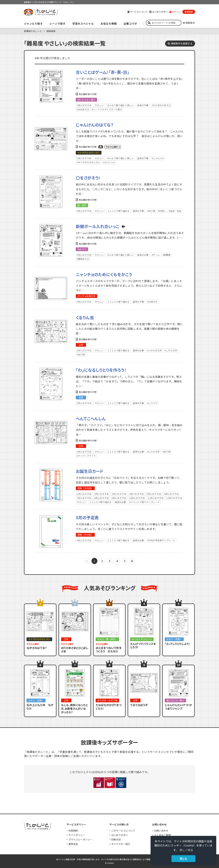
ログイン (175, 12)
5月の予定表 (87, 517)
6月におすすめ (171, 494)
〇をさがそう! (88, 178)
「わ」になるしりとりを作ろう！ (101, 370)
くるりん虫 (85, 317)
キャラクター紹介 (121, 844)
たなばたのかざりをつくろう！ (109, 707)
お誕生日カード (90, 471)
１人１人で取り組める (118, 211)
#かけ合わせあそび (161, 105)
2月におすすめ (102, 494)
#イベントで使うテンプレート (144, 502)
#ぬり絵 (151, 211)
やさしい (99, 105)
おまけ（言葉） (174, 639)
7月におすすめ (84, 498)
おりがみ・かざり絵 (107, 700)
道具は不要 (143, 105)
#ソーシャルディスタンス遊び (107, 109)
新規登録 (189, 12)
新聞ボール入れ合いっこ (98, 226)
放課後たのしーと (33, 31)
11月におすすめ (156, 498)
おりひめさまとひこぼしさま (75, 650)
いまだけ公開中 (109, 147)
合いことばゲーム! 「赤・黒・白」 (102, 72)
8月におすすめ (102, 498)
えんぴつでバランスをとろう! (143, 645)
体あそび (82, 249)
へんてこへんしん (91, 418)
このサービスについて (123, 831)
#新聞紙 (166, 255)
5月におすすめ (84, 105)
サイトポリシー (77, 835)
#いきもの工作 (155, 350)
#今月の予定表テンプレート (161, 540)
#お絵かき (152, 302)
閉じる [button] (183, 859)
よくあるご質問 (162, 835)
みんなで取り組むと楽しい (120, 105)
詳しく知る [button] (186, 850)
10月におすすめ (137, 498)
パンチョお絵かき (86, 296)
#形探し (162, 211)
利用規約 (73, 831)
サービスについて (138, 12)
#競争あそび (83, 259)
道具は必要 (143, 255)
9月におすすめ (119, 498)
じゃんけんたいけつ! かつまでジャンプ (178, 707)
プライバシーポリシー (80, 839)
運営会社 (73, 844)
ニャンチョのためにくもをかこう (104, 274)
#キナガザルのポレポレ (89, 162)
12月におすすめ (174, 498)
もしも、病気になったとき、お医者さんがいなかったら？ (74, 708)
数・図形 (82, 205)
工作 (81, 345)
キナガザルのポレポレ (89, 153)
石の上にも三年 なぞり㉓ (40, 707)
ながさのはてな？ (37, 648)
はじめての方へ (159, 12)
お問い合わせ (161, 831)
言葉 (81, 397)
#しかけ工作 (171, 350)
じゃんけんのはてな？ (95, 125)
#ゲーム (156, 255)
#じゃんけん (158, 158)
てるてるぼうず (139, 705)
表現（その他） (85, 488)
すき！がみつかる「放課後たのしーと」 (41, 12)
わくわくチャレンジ (142, 639)
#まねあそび (83, 109)
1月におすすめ (84, 494)
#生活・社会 (175, 211)
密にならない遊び (86, 100)
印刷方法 (116, 839)
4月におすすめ (136, 494)
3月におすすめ (119, 494)
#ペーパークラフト (86, 456)
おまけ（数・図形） (107, 639)
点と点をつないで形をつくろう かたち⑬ (109, 650)
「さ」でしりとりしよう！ (177, 644)
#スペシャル (109, 162)
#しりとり (152, 403)
